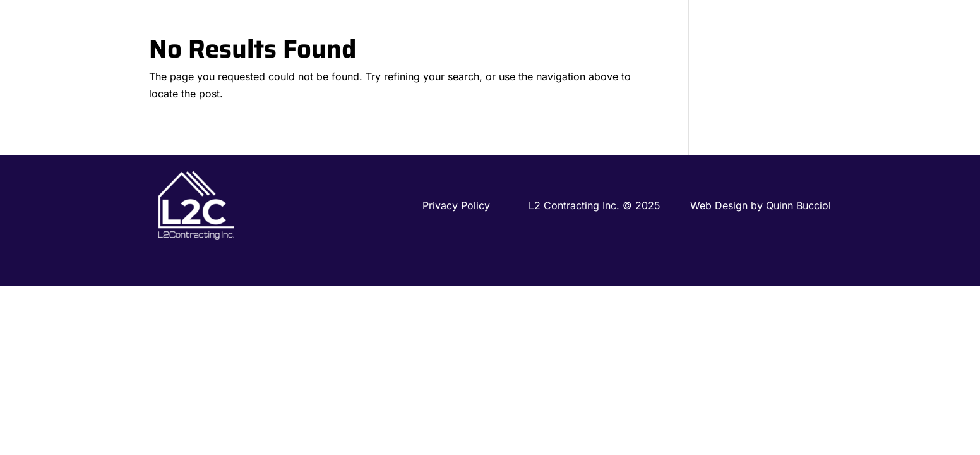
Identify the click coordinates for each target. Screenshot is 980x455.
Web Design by (761, 205)
